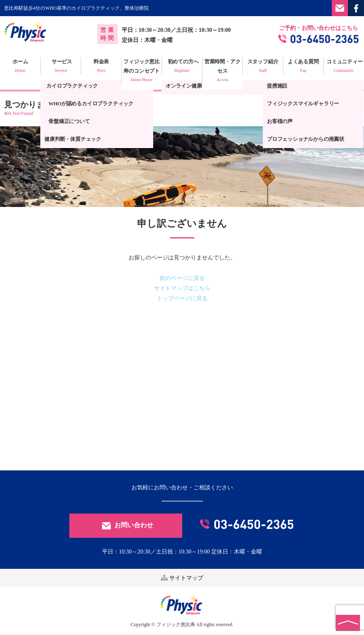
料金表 (101, 67)
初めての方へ (182, 67)
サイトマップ (182, 578)
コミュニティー (344, 67)
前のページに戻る (182, 278)
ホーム (20, 67)
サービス (61, 67)
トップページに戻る (182, 298)
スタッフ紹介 (263, 67)
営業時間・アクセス (222, 71)
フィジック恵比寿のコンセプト (142, 71)
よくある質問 (303, 67)
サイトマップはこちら (182, 288)
